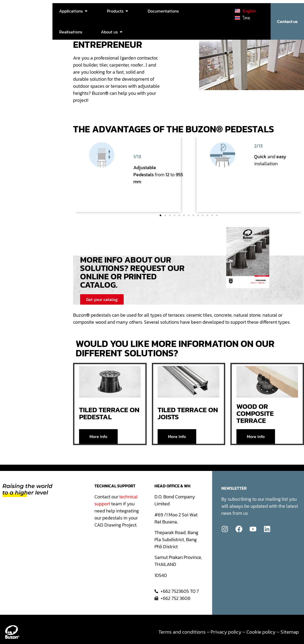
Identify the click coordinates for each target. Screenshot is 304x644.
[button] (160, 215)
